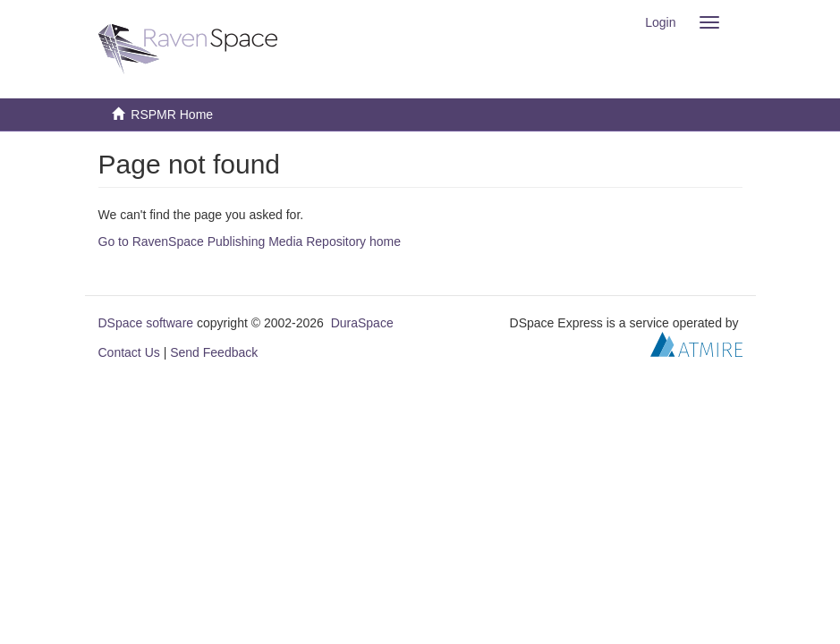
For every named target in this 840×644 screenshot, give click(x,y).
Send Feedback (214, 352)
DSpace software (146, 323)
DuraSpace (362, 323)
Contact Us (129, 352)
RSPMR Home (172, 114)
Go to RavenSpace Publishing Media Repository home (250, 241)
